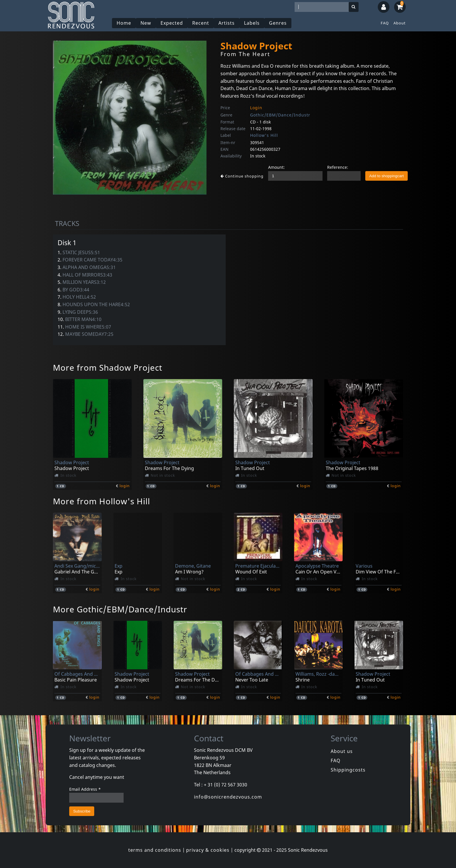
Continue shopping (242, 176)
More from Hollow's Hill (101, 501)
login (125, 486)
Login (256, 108)
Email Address (85, 789)
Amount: (276, 167)
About (400, 23)
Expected (172, 23)
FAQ (385, 23)
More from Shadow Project (108, 367)
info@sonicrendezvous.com (228, 797)
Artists (227, 23)
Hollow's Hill (264, 135)
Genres (278, 23)
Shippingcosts (348, 770)
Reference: (338, 167)
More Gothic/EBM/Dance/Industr (120, 609)
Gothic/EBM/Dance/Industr (280, 115)
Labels (252, 23)
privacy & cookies (208, 850)
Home (124, 23)
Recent (201, 23)
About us (342, 751)
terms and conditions (155, 850)
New (146, 23)
